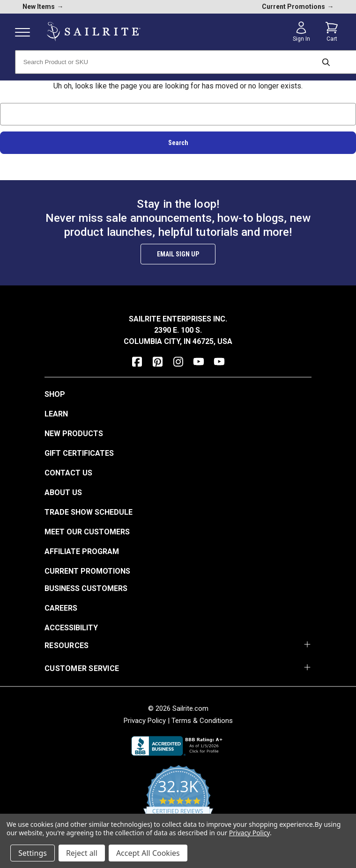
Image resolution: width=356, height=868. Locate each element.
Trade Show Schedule (89, 512)
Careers (61, 608)
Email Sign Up (178, 254)
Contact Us (68, 473)
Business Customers (86, 588)
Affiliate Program (82, 551)
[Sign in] (301, 32)
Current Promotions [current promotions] (298, 7)
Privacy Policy (145, 721)
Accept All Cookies (148, 853)
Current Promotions (87, 571)
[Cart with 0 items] (332, 32)
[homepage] (94, 32)
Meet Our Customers (87, 532)
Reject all (82, 853)
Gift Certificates (79, 453)
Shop (55, 394)
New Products (74, 434)
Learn (56, 414)
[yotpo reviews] (178, 802)
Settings (33, 853)
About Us (63, 492)
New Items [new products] (43, 7)
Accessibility (71, 628)
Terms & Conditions (202, 721)
